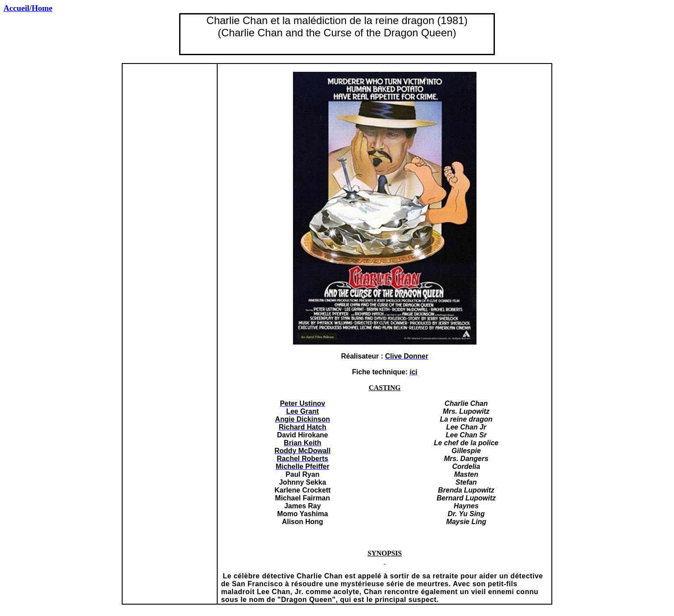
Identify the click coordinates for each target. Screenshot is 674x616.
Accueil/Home (28, 8)
